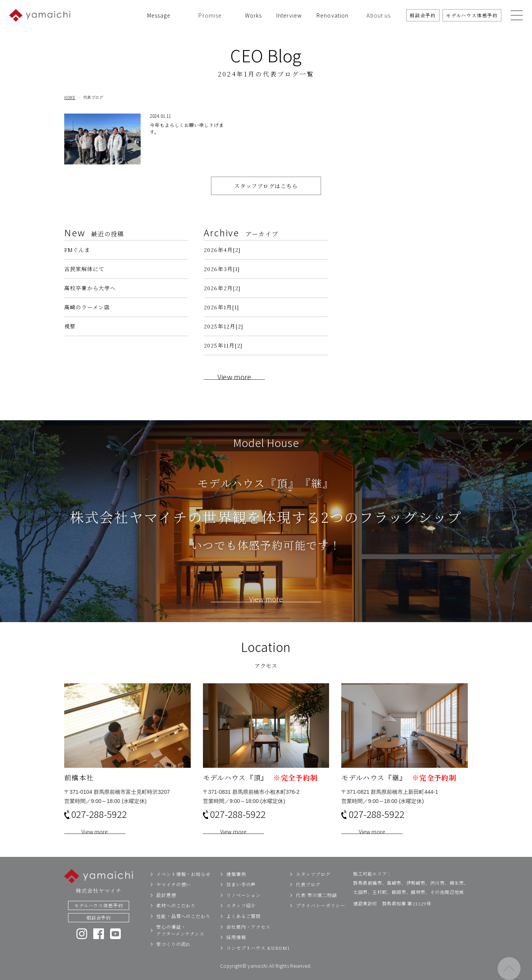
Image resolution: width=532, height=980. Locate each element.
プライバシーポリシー (320, 916)
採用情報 (236, 948)
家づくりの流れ (174, 955)
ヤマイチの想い (174, 895)
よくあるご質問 (243, 927)
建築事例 (236, 885)
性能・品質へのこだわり (183, 927)
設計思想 (166, 906)
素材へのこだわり (176, 916)
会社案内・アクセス (248, 937)
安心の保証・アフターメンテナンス (180, 941)
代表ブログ (308, 895)
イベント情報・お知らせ (183, 885)
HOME (70, 98)
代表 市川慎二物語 (316, 906)
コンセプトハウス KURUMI (258, 958)
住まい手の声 (241, 895)
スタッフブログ (313, 885)
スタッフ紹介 (241, 916)
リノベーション (243, 906)
